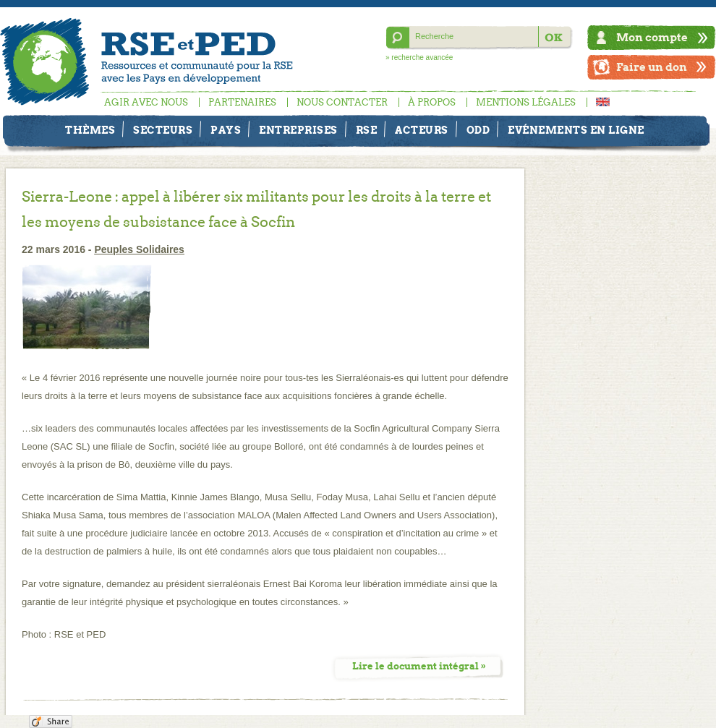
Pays (226, 130)
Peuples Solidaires (139, 249)
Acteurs (422, 130)
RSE (367, 130)
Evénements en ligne (576, 130)
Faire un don (652, 67)
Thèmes (90, 130)
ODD (478, 130)
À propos (432, 102)
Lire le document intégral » (419, 666)
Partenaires (242, 102)
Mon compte (652, 37)
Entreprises (298, 130)
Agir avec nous (146, 102)
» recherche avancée (419, 57)
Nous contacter (342, 102)
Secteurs (163, 130)
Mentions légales (526, 102)
